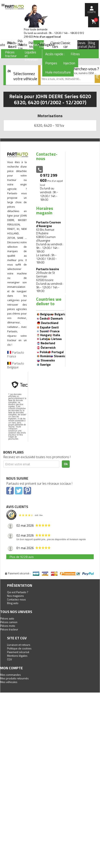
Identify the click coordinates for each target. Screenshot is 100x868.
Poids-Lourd (12, 45)
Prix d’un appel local (47, 37)
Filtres (75, 54)
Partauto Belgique (16, 365)
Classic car (65, 45)
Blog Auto (92, 45)
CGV (9, 659)
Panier (96, 20)
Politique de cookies (19, 648)
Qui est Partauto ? (18, 592)
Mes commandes (11, 675)
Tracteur (33, 45)
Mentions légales (17, 656)
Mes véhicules (9, 682)
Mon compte (12, 668)
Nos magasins (15, 596)
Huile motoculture (58, 72)
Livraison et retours (19, 645)
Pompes (51, 63)
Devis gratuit (82, 45)
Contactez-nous (16, 599)
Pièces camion (9, 622)
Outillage (44, 45)
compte (92, 12)
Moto (23, 45)
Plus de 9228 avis (22, 557)
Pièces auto (7, 618)
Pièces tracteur (9, 629)
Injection (69, 63)
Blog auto (13, 603)
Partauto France (16, 354)
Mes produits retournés (14, 678)
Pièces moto (8, 626)
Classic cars (55, 45)
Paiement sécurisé (18, 652)
